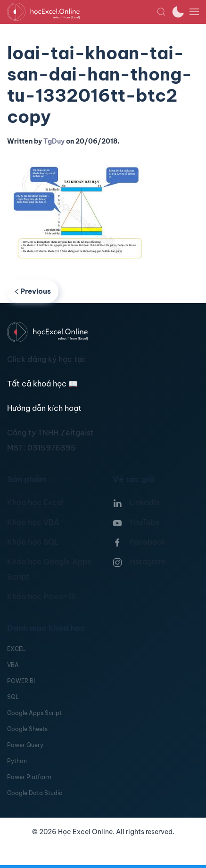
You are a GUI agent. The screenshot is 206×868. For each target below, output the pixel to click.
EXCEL (16, 649)
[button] (161, 12)
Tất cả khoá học (42, 384)
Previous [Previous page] (33, 291)
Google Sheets (27, 729)
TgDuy (54, 141)
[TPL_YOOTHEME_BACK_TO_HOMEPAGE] (82, 12)
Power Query (25, 745)
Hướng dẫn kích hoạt (44, 408)
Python (17, 761)
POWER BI (21, 681)
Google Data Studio (35, 793)
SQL (13, 697)
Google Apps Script (34, 713)
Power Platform (29, 777)
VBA (13, 665)
